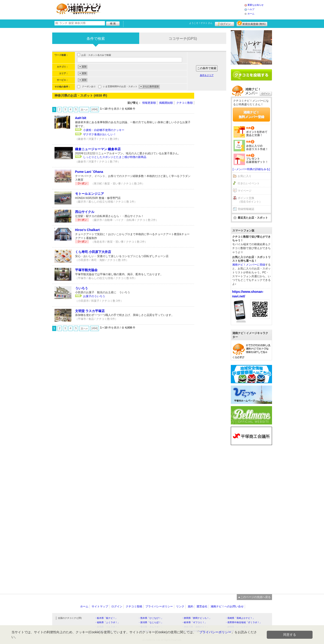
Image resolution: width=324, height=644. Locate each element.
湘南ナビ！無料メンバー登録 (251, 114)
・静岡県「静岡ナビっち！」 (196, 618)
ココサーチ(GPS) (183, 39)
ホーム (251, 14)
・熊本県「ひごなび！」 (151, 618)
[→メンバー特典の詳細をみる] (251, 169)
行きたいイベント (249, 183)
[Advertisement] (174, 9)
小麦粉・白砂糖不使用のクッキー (104, 130)
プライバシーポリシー (159, 606)
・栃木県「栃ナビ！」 (106, 618)
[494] (95, 109)
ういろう (82, 288)
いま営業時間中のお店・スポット (120, 87)
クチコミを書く (251, 75)
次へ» (84, 110)
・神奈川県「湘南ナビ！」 (195, 627)
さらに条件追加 (151, 87)
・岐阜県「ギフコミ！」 (194, 622)
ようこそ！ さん (201, 23)
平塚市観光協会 (86, 270)
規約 (191, 606)
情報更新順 (149, 103)
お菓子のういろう (94, 296)
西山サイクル (85, 212)
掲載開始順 (166, 103)
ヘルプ (251, 9)
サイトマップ (100, 606)
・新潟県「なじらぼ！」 (151, 622)
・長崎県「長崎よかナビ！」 (240, 618)
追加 (84, 67)
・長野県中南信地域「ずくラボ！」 (243, 622)
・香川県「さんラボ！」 (151, 627)
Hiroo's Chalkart (87, 230)
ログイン (225, 23)
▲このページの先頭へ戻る (254, 597)
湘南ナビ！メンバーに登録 (249, 265)
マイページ (245, 191)
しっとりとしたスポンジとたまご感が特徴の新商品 (115, 157)
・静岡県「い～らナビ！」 (239, 627)
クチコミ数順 (185, 103)
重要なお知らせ (256, 5)
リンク (180, 606)
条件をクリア (207, 75)
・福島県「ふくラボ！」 (107, 622)
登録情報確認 (246, 209)
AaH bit (81, 118)
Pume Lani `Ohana (89, 172)
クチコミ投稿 (134, 606)
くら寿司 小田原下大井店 (93, 252)
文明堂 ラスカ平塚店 (90, 311)
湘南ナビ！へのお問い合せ (227, 606)
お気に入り (245, 176)
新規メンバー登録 (252, 23)
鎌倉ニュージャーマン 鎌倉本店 (98, 149)
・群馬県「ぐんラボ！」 (107, 627)
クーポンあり (89, 87)
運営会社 (202, 606)
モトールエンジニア (90, 194)
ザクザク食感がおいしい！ (100, 134)
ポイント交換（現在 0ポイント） (250, 200)
